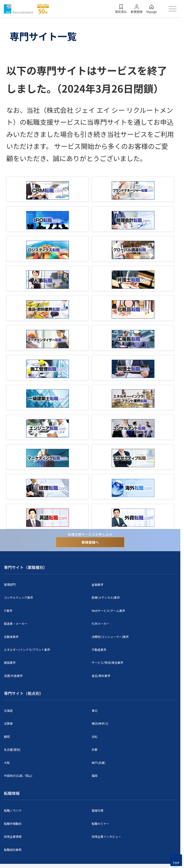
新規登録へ (90, 542)
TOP (176, 863)
